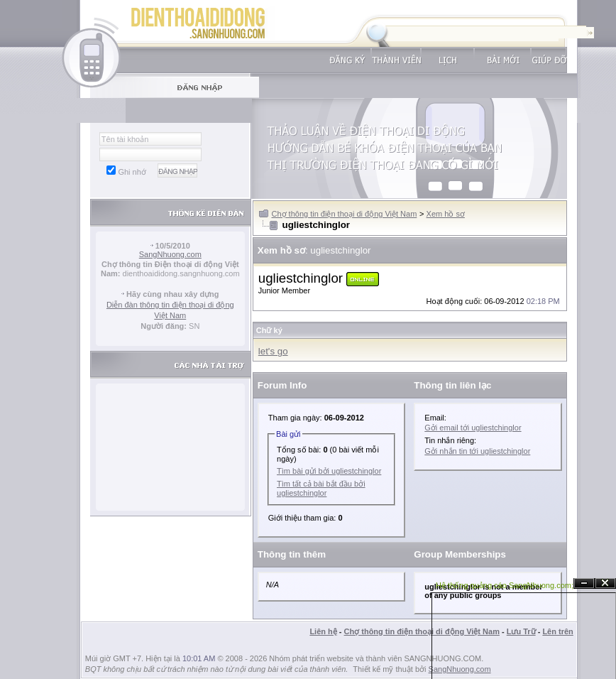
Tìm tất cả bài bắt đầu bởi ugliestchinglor (321, 488)
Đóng (605, 583)
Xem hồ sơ (446, 214)
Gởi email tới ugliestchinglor (473, 428)
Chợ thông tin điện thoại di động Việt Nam (345, 214)
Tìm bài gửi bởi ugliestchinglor (329, 471)
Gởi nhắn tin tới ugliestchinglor (477, 451)
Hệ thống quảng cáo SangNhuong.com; (505, 585)
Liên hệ (323, 631)
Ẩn (584, 583)
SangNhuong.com (170, 254)
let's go (273, 351)
